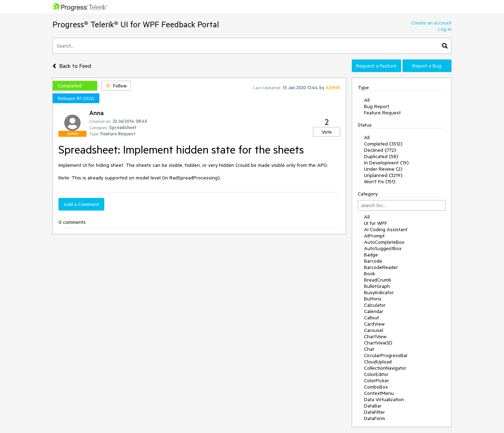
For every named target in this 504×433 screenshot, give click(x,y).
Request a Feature (376, 66)
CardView (374, 324)
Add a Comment (81, 204)
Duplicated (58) (381, 156)
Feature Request (382, 113)
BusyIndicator (379, 292)
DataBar (373, 406)
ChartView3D (378, 343)
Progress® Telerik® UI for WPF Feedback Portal (136, 24)
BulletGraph (377, 286)
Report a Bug (427, 66)
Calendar (374, 311)
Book (370, 274)
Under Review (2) (383, 169)
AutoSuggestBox (383, 248)
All (367, 100)
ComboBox (376, 387)
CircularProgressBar (386, 355)
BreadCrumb (378, 280)
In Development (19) (386, 163)
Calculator (375, 305)
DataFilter (374, 412)
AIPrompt (374, 236)
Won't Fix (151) (380, 182)
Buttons (373, 299)
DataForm (374, 418)
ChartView (375, 336)
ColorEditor (376, 374)
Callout (372, 318)
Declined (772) (380, 150)
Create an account (431, 23)
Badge (371, 255)
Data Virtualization (384, 399)
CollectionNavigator (385, 368)
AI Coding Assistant (386, 229)
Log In (445, 29)
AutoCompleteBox (384, 242)
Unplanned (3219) (383, 175)
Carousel (374, 330)
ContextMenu (379, 393)
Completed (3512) (383, 144)
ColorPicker (377, 381)
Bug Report (377, 106)
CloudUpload (378, 362)
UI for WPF (376, 223)
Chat (369, 349)
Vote (327, 132)
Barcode (373, 261)
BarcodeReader (381, 267)
